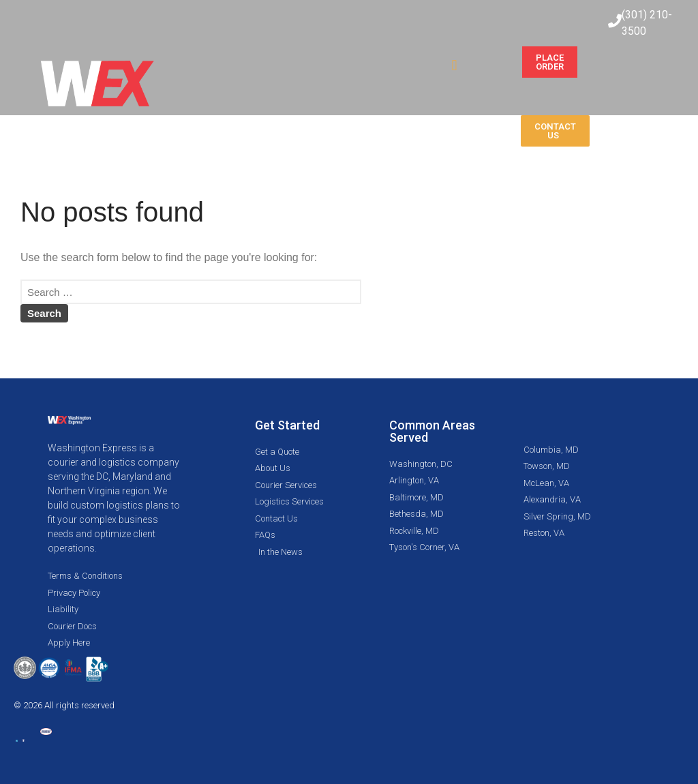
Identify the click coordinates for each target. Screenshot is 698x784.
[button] (454, 65)
